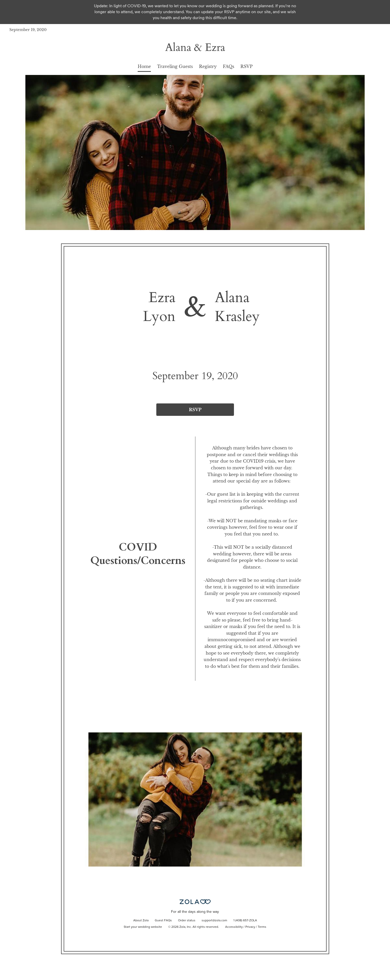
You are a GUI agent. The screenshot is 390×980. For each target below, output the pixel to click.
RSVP (246, 66)
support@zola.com (214, 921)
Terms (262, 927)
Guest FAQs (163, 921)
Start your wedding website (143, 927)
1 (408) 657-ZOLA (245, 921)
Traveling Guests (175, 66)
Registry (208, 66)
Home (144, 66)
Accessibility (234, 927)
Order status (187, 921)
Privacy (250, 927)
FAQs (229, 66)
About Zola (141, 921)
